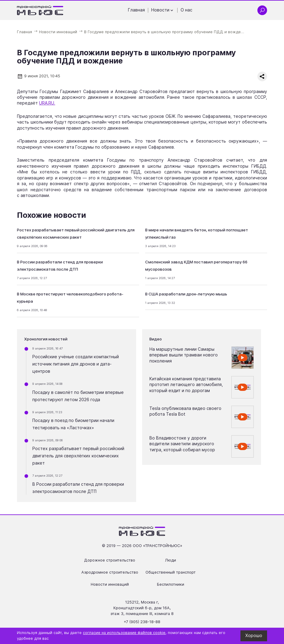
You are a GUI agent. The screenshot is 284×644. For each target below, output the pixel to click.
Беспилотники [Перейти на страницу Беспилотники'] (171, 584)
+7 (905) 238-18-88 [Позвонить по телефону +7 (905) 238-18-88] (142, 622)
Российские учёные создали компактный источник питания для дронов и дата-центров (76, 364)
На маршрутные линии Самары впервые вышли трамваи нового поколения (184, 355)
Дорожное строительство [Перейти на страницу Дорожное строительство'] (110, 560)
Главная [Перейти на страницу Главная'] (136, 10)
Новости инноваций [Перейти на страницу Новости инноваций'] (110, 584)
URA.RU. (47, 103)
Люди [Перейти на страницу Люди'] (171, 560)
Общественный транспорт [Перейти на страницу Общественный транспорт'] (171, 572)
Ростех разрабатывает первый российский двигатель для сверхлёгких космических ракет (78, 456)
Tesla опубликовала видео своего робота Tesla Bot (185, 411)
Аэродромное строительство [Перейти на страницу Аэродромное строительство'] (110, 572)
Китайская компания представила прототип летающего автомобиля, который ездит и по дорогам (186, 385)
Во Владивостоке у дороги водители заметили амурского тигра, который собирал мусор (182, 444)
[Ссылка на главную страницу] (40, 10)
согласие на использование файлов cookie (124, 633)
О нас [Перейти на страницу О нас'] (186, 10)
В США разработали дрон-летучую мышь (186, 294)
